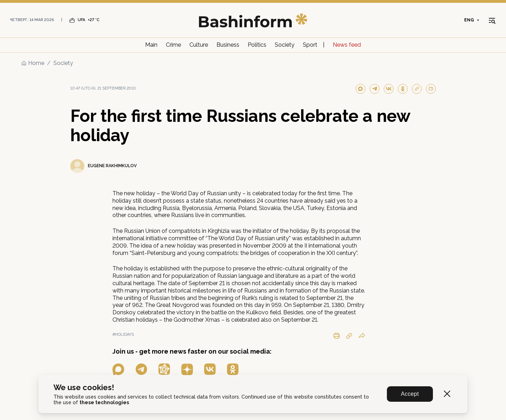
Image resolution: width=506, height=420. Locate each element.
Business (228, 45)
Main (151, 45)
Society (285, 45)
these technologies (104, 402)
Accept (410, 394)
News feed (347, 45)
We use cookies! (84, 388)
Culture (199, 45)
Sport (310, 45)
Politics (257, 45)
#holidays (123, 334)
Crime (173, 45)
